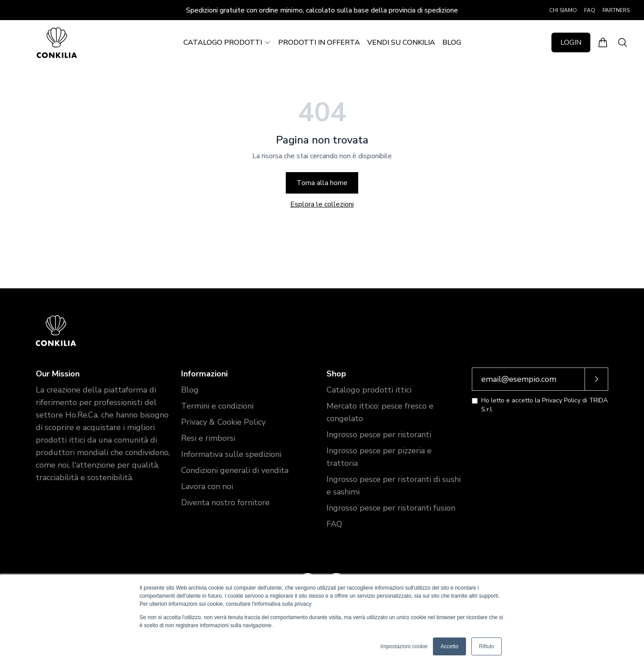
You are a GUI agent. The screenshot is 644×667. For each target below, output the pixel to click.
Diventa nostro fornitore (225, 502)
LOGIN (571, 42)
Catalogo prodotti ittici (369, 390)
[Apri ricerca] (623, 42)
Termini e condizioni (217, 406)
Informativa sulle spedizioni (231, 454)
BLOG (452, 42)
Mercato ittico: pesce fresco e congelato (380, 412)
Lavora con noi (207, 486)
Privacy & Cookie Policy (223, 422)
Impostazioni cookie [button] (404, 646)
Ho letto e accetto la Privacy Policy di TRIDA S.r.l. (544, 405)
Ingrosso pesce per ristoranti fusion (391, 508)
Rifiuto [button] (487, 646)
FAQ (590, 10)
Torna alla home (322, 183)
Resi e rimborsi (208, 438)
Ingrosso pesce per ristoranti (379, 435)
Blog (190, 390)
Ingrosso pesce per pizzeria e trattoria (379, 457)
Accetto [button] (449, 646)
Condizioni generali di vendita (235, 470)
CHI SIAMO (563, 10)
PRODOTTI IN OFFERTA (319, 42)
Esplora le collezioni (322, 204)
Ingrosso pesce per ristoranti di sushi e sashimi (394, 485)
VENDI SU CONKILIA (401, 42)
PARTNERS (616, 10)
